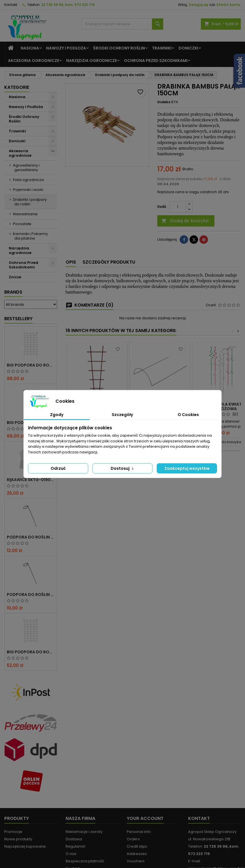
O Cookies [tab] (188, 415)
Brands (13, 292)
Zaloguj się (198, 5)
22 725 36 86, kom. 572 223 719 (68, 5)
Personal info (139, 832)
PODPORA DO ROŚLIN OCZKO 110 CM (31, 537)
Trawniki (162, 48)
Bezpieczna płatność (85, 861)
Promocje (13, 832)
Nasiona (30, 48)
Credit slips (137, 846)
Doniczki (188, 48)
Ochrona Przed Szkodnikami (156, 61)
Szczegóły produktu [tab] (109, 262)
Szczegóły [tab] (122, 415)
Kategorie (17, 87)
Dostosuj (123, 468)
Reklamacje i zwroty (84, 832)
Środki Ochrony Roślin (119, 48)
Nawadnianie (25, 214)
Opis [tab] (71, 262)
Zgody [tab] (57, 415)
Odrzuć (58, 468)
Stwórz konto (228, 5)
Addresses (137, 854)
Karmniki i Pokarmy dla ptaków (30, 236)
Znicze (15, 277)
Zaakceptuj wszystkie (187, 468)
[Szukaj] (123, 24)
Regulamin (76, 846)
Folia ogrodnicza (28, 180)
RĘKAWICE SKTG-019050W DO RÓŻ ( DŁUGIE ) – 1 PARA (31, 480)
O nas (71, 854)
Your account (145, 818)
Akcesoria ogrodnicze (34, 61)
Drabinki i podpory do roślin (30, 202)
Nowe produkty (18, 839)
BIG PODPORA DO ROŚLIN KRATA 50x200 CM (31, 652)
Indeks (164, 102)
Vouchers (136, 861)
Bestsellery (18, 319)
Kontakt (11, 5)
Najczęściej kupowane (25, 846)
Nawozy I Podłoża (66, 48)
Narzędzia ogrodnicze (92, 61)
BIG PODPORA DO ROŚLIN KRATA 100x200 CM (31, 365)
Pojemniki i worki (28, 190)
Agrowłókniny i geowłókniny (26, 168)
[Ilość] (178, 207)
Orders (133, 839)
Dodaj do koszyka (185, 221)
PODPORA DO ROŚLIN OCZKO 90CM (31, 595)
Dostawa (74, 839)
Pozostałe (22, 224)
